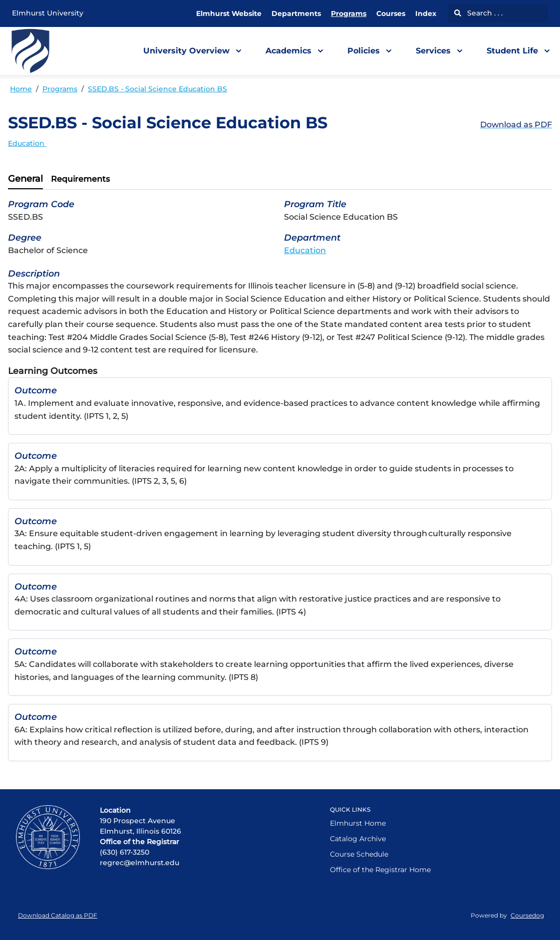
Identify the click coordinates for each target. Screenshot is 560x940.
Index (426, 13)
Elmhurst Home (358, 823)
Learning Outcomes (53, 371)
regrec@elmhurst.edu (140, 863)
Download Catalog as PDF (58, 915)
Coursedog (527, 915)
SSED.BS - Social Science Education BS (157, 89)
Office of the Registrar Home (380, 870)
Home (21, 89)
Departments (296, 13)
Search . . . (478, 13)
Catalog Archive (358, 839)
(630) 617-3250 (125, 852)
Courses (391, 13)
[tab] (25, 179)
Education (27, 143)
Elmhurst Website (229, 13)
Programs (349, 13)
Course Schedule (359, 854)
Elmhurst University (48, 13)
